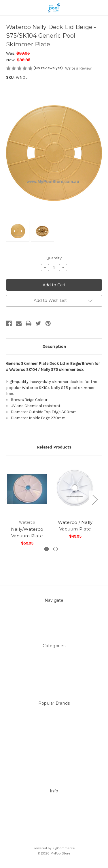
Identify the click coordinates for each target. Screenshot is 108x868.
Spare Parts (54, 685)
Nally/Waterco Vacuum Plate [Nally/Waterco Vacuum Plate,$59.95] (27, 532)
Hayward (54, 755)
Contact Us (54, 622)
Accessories (54, 661)
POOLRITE (54, 743)
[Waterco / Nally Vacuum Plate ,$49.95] (75, 489)
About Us (54, 610)
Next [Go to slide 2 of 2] (95, 500)
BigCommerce (64, 848)
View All (54, 773)
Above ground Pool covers (54, 655)
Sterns (54, 713)
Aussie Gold (54, 767)
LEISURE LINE (54, 719)
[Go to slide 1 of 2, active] (47, 549)
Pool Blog (54, 616)
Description (54, 346)
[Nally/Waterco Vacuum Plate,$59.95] (27, 489)
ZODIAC (54, 761)
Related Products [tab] (54, 447)
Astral (54, 749)
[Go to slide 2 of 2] (55, 549)
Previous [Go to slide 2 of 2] (7, 500)
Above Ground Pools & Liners (54, 673)
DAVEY (54, 731)
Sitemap (54, 628)
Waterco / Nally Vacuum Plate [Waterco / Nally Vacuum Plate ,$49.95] (75, 526)
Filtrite (54, 737)
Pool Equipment (54, 667)
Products (54, 679)
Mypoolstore (54, 725)
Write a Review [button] (78, 68)
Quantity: (54, 258)
